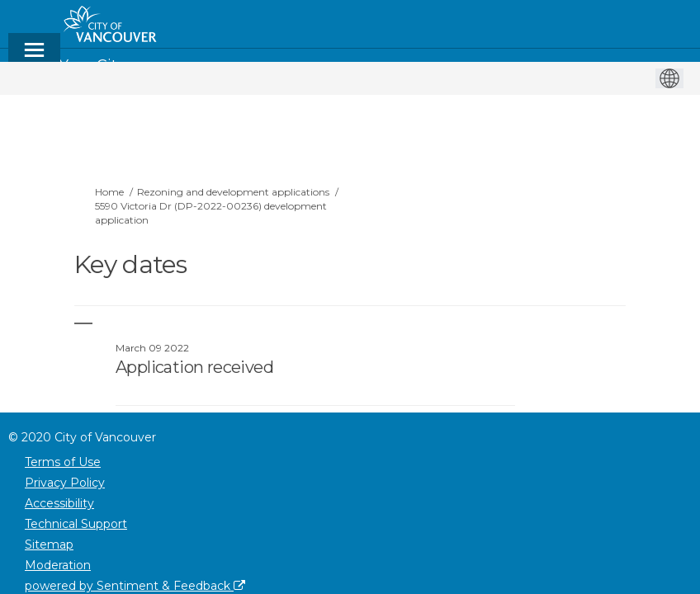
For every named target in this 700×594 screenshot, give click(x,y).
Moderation (58, 565)
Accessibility (59, 503)
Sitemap (49, 544)
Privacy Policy (65, 483)
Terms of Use (63, 462)
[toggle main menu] (34, 57)
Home (109, 192)
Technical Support (76, 524)
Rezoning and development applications (233, 192)
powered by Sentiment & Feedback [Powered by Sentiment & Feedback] (135, 586)
